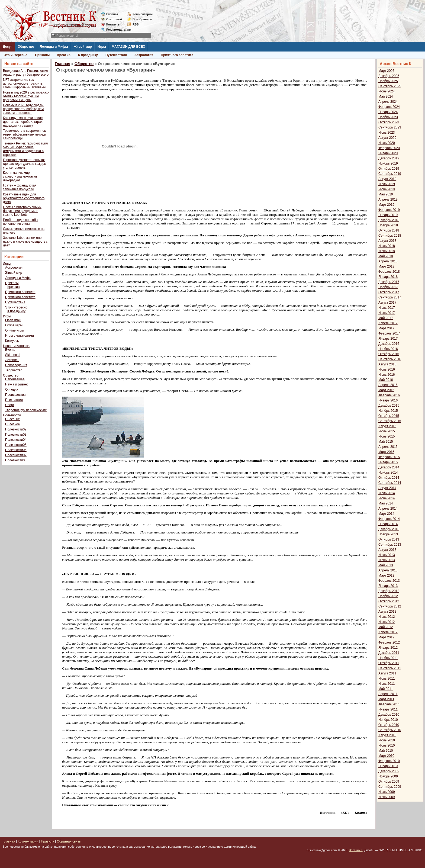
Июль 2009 (387, 792)
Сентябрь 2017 (390, 297)
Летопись (12, 360)
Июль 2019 (387, 184)
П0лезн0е (12, 419)
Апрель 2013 (388, 570)
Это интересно (16, 55)
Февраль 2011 (389, 704)
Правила (48, 841)
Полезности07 (16, 455)
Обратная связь (69, 841)
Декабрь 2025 (389, 76)
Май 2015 (386, 442)
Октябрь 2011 (389, 663)
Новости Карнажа (16, 346)
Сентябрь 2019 (390, 174)
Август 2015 (387, 426)
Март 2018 (386, 266)
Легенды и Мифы (54, 47)
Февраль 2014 (389, 519)
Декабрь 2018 (389, 220)
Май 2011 (386, 689)
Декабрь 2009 (389, 771)
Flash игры (13, 320)
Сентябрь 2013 (390, 545)
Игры (102, 47)
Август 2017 (387, 303)
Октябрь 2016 (389, 354)
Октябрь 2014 (389, 478)
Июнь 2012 (387, 622)
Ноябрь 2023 (388, 117)
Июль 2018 (387, 246)
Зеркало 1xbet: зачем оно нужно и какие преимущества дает (25, 242)
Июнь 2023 (387, 133)
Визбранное (142, 19)
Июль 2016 (387, 369)
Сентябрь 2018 (390, 236)
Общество (26, 47)
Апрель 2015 (388, 447)
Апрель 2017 (388, 323)
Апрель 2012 (388, 632)
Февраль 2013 (389, 581)
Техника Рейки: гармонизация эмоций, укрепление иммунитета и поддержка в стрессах (25, 149)
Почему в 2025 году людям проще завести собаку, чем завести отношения (23, 109)
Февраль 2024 (389, 107)
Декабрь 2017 (389, 282)
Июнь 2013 (387, 560)
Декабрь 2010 (389, 715)
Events (10, 350)
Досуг (7, 47)
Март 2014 (386, 514)
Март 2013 (386, 576)
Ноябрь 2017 (388, 287)
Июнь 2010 (387, 745)
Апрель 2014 (388, 509)
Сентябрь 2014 (390, 483)
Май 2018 (386, 256)
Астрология (144, 55)
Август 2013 (387, 550)
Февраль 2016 (389, 395)
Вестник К (356, 850)
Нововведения (16, 365)
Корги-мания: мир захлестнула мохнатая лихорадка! (20, 176)
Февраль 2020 (389, 148)
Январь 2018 (388, 277)
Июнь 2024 (387, 91)
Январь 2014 (388, 524)
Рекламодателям (117, 30)
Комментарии (143, 14)
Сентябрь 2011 (390, 668)
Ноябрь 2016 (388, 349)
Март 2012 (386, 637)
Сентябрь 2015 (390, 421)
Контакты (113, 24)
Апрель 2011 (388, 694)
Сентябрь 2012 (390, 606)
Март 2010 (386, 756)
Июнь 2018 (387, 251)
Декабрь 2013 (389, 529)
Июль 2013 (387, 555)
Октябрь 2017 (389, 292)
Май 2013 (386, 565)
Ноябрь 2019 (388, 163)
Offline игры (14, 325)
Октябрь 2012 (389, 601)
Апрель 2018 (388, 261)
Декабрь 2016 (389, 344)
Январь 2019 (388, 215)
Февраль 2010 (389, 761)
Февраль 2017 (389, 333)
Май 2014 (386, 503)
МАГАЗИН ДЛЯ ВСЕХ (128, 47)
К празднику (88, 55)
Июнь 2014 (387, 498)
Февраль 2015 (389, 457)
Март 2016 (386, 390)
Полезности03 (16, 435)
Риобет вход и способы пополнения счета (21, 222)
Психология (14, 400)
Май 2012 (386, 627)
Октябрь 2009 (389, 782)
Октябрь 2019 (389, 169)
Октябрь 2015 (389, 416)
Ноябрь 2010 (388, 720)
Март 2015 (386, 452)
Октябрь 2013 (389, 539)
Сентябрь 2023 (390, 127)
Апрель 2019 (388, 200)
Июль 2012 (387, 617)
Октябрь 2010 (389, 725)
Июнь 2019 (387, 189)
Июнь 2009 (387, 797)
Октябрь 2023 (389, 122)
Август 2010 (387, 735)
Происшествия (16, 395)
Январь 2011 (388, 709)
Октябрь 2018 (389, 230)
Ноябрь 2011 (388, 658)
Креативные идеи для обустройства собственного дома (24, 198)
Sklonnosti (13, 355)
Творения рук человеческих (26, 410)
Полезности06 (16, 450)
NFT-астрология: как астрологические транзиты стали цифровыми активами (24, 83)
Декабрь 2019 (389, 158)
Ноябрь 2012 (388, 596)
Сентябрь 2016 (390, 359)
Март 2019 (386, 205)
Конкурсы (12, 341)
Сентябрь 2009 (390, 787)
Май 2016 (386, 380)
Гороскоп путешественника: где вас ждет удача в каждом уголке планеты (25, 164)
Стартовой (114, 19)
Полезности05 (16, 445)
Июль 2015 (387, 431)
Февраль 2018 (389, 272)
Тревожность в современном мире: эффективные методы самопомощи (25, 134)
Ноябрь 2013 (388, 534)
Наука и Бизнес (17, 384)
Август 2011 (387, 673)
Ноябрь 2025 (388, 81)
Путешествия (116, 55)
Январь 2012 (388, 648)
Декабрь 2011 (389, 653)
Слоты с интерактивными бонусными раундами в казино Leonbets (22, 211)
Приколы (42, 55)
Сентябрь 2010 (390, 730)
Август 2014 (387, 488)
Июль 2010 (387, 740)
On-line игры (14, 330)
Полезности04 (16, 440)
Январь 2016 (388, 400)
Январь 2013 (388, 586)
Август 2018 (387, 241)
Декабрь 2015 (389, 406)
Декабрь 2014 (389, 467)
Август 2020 (387, 138)
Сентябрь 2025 (390, 86)
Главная (112, 14)
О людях (12, 390)
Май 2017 (386, 318)
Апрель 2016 (388, 385)
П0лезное (12, 424)
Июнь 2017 (387, 313)
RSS (136, 24)
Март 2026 (386, 71)
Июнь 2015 (387, 436)
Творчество (14, 370)
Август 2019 (387, 179)
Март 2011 (386, 699)
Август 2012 (387, 612)
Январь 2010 (388, 766)
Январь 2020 (388, 153)
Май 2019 (386, 194)
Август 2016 (387, 364)
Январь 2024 (388, 112)
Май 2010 (386, 751)
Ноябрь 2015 (388, 411)
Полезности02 (16, 429)
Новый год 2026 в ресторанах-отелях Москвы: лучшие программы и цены (26, 96)
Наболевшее (15, 379)
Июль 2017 (387, 308)
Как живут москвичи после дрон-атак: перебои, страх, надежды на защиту (23, 122)
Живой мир (83, 47)
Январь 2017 (388, 339)
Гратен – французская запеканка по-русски (20, 187)
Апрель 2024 (388, 102)
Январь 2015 (388, 462)
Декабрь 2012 (389, 591)
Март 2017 (386, 328)
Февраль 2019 (389, 210)
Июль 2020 (387, 143)
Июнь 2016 (387, 375)
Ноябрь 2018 (388, 225)
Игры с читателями (20, 336)
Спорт (10, 405)
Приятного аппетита (177, 55)
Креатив (64, 55)
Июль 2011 (387, 679)
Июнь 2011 (387, 684)
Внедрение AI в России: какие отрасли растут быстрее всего (26, 73)
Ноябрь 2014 (388, 472)
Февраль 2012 (389, 642)
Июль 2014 (387, 493)
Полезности (12, 415)
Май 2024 (386, 97)
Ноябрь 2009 (388, 776)
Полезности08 (16, 460)
